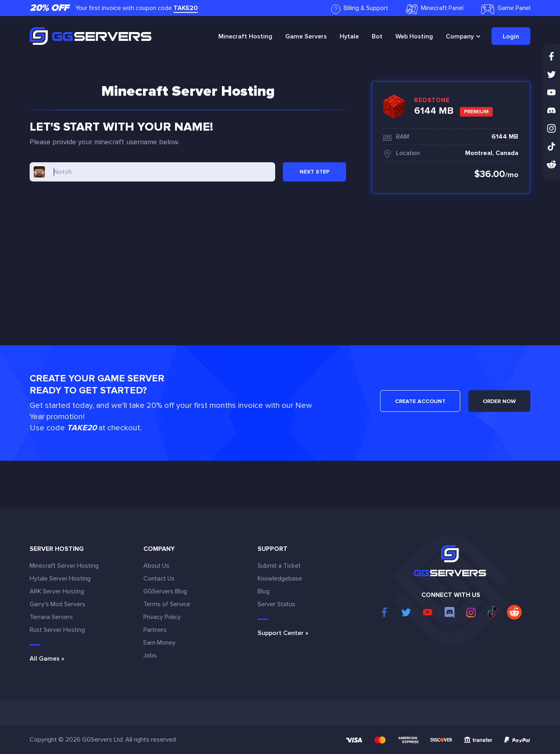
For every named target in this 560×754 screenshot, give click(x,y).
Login (511, 36)
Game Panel (506, 9)
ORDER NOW (499, 401)
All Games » (47, 659)
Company (460, 36)
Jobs (150, 655)
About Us (156, 566)
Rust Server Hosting (57, 630)
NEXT (314, 172)
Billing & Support (360, 9)
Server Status (276, 604)
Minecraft (245, 36)
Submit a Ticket (279, 566)
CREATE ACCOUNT (420, 401)
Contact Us (159, 579)
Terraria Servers (51, 617)
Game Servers (306, 36)
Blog (264, 591)
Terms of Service (167, 604)
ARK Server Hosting (57, 591)
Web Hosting (414, 36)
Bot (377, 36)
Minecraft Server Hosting (64, 566)
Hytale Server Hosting (60, 579)
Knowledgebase (280, 579)
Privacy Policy (162, 617)
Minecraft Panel (435, 9)
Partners (155, 630)
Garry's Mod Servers (57, 604)
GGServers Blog (165, 591)
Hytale (349, 36)
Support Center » (283, 633)
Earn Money (159, 643)
